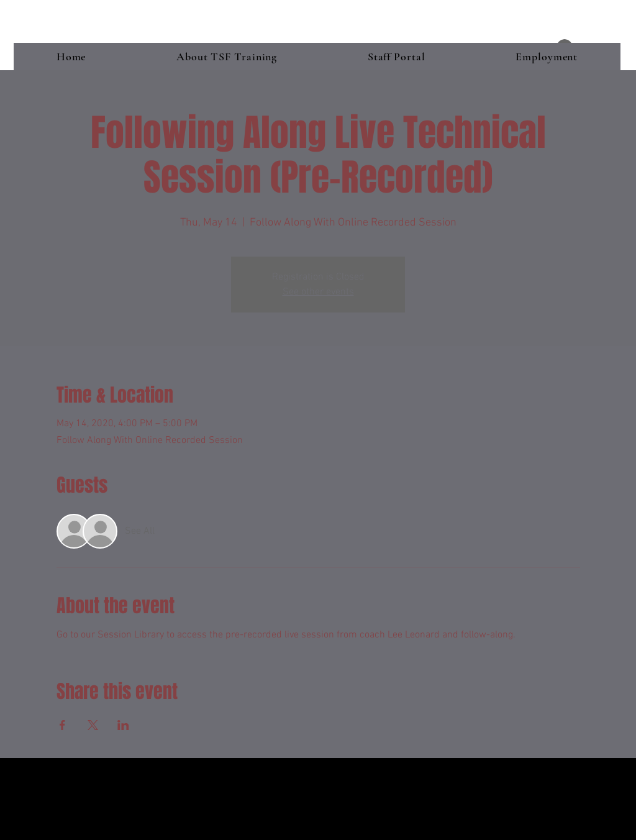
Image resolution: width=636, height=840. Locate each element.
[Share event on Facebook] (62, 725)
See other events (318, 292)
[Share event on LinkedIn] (123, 725)
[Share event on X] (93, 725)
